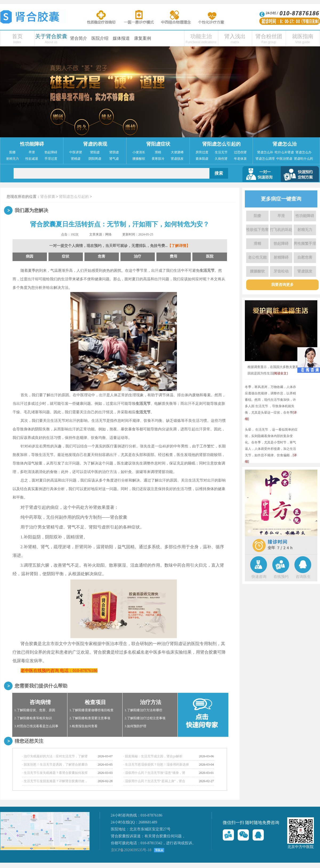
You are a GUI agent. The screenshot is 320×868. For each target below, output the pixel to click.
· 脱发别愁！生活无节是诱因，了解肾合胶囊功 (55, 765)
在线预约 (281, 577)
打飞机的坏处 (281, 230)
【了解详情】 (179, 246)
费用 (173, 256)
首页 (17, 36)
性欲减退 (32, 159)
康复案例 (143, 38)
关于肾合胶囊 (51, 36)
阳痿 (13, 152)
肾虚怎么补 (265, 152)
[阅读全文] (281, 373)
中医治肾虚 (284, 159)
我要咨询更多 (282, 285)
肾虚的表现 (95, 144)
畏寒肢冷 (158, 159)
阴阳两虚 (95, 159)
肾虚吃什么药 (303, 159)
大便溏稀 (177, 152)
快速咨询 (259, 577)
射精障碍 (281, 257)
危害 (102, 256)
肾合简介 (79, 38)
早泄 (32, 152)
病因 (30, 256)
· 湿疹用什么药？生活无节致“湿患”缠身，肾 (154, 773)
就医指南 (303, 36)
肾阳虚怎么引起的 (221, 144)
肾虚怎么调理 (265, 159)
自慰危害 (305, 257)
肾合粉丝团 (269, 36)
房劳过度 (202, 152)
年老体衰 (240, 159)
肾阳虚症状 (158, 144)
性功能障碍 (32, 144)
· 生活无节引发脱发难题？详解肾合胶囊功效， (55, 781)
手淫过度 (51, 159)
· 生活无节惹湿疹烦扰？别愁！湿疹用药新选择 (156, 765)
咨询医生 (303, 577)
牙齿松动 (281, 271)
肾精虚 (76, 159)
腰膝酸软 (139, 159)
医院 (210, 256)
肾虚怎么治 (285, 144)
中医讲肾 (76, 152)
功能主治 (201, 36)
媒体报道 (121, 38)
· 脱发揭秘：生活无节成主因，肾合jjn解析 (153, 756)
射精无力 (13, 159)
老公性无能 (257, 257)
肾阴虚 (114, 152)
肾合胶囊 (48, 197)
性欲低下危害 (257, 230)
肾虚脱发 (177, 159)
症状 (66, 256)
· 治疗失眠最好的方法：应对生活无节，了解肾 (55, 756)
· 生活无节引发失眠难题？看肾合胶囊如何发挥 (55, 773)
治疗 (137, 256)
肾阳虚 (95, 152)
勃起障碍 (51, 152)
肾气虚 (114, 159)
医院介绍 (100, 38)
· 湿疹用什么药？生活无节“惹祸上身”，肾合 (154, 781)
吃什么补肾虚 (284, 152)
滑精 (158, 152)
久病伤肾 (221, 159)
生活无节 (221, 152)
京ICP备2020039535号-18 (131, 850)
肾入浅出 (235, 36)
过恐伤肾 (240, 152)
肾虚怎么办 (303, 152)
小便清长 (139, 152)
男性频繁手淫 (305, 244)
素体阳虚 (202, 159)
